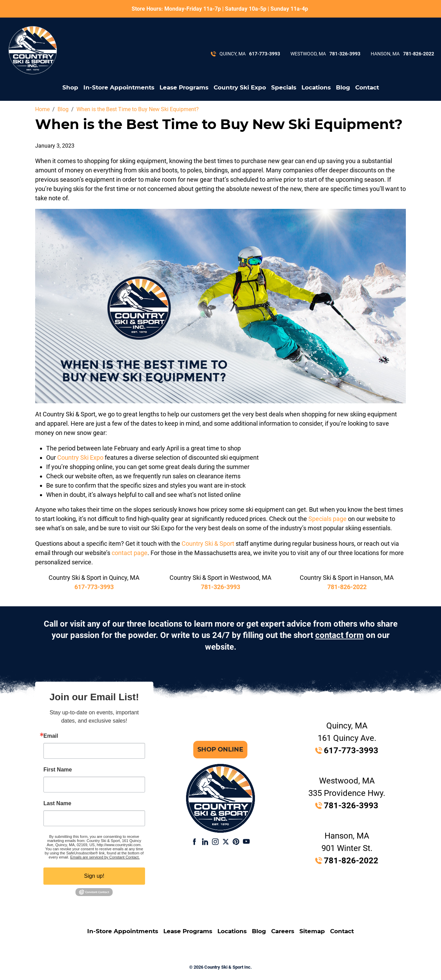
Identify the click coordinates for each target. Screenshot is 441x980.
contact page (130, 553)
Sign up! (94, 876)
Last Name (57, 803)
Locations (316, 87)
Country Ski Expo (240, 87)
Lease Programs (184, 87)
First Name (58, 770)
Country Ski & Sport (208, 544)
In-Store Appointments (119, 87)
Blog (343, 87)
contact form (340, 635)
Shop (70, 87)
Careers (283, 931)
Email (51, 736)
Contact (367, 87)
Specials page (327, 519)
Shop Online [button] (220, 749)
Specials (284, 87)
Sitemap (312, 931)
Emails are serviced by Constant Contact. (105, 857)
